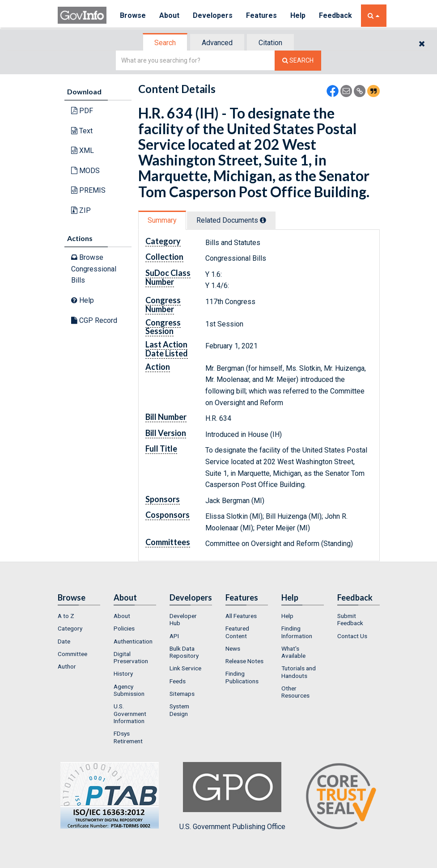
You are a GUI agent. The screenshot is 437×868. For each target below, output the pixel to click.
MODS (85, 171)
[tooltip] (263, 220)
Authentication (133, 641)
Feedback (335, 15)
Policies (124, 628)
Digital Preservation (131, 657)
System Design (179, 710)
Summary (162, 220)
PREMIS (88, 190)
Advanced (217, 43)
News (233, 648)
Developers (213, 15)
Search (165, 43)
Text (82, 131)
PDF (82, 111)
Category (70, 628)
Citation (270, 43)
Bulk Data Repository (184, 652)
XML (83, 150)
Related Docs (231, 220)
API (174, 636)
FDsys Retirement (128, 737)
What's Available (293, 652)
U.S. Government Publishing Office (232, 796)
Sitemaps (182, 694)
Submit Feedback (350, 619)
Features (261, 15)
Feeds (178, 681)
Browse (133, 15)
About (169, 15)
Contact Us (352, 636)
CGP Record (94, 320)
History (123, 673)
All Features (241, 616)
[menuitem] (79, 616)
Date (64, 641)
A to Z (66, 616)
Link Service (185, 668)
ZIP (81, 210)
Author (67, 666)
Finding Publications (242, 677)
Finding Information (297, 632)
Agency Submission (129, 690)
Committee (72, 654)
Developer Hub (183, 619)
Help (298, 15)
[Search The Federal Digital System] (298, 61)
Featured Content (237, 632)
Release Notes (244, 661)
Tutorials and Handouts (299, 672)
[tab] (165, 43)
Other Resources (295, 692)
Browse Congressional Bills (94, 269)
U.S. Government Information (130, 713)
